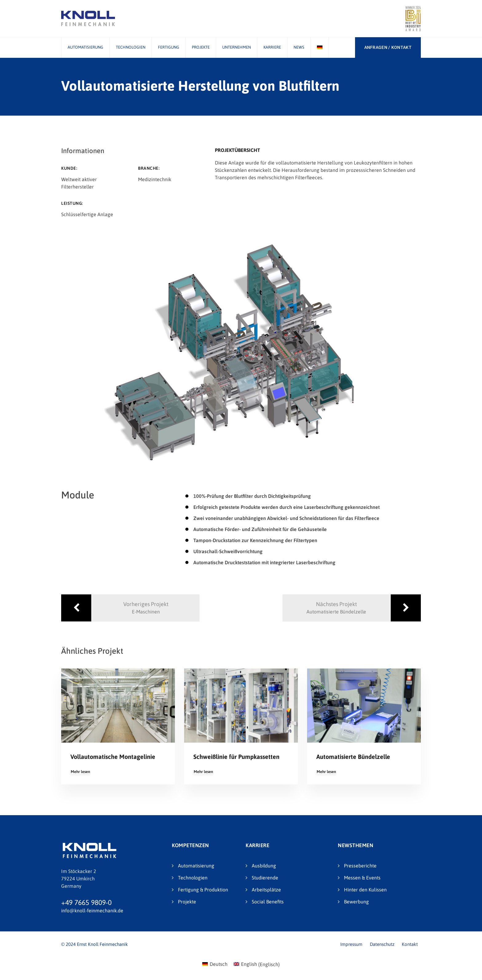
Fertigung (169, 47)
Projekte (201, 47)
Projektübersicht (237, 150)
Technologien (131, 47)
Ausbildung (264, 866)
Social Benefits (268, 902)
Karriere (272, 47)
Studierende (265, 878)
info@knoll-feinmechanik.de (92, 911)
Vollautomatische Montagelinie (113, 757)
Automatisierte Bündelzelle (353, 757)
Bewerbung (356, 902)
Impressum (351, 944)
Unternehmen (237, 47)
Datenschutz (382, 944)
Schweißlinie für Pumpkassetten (236, 757)
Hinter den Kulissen (365, 890)
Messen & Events (362, 878)
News (299, 47)
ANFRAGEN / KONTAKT (388, 47)
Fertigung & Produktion (203, 890)
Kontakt (410, 944)
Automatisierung (85, 47)
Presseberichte (360, 866)
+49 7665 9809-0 (86, 903)
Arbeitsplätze (266, 890)
